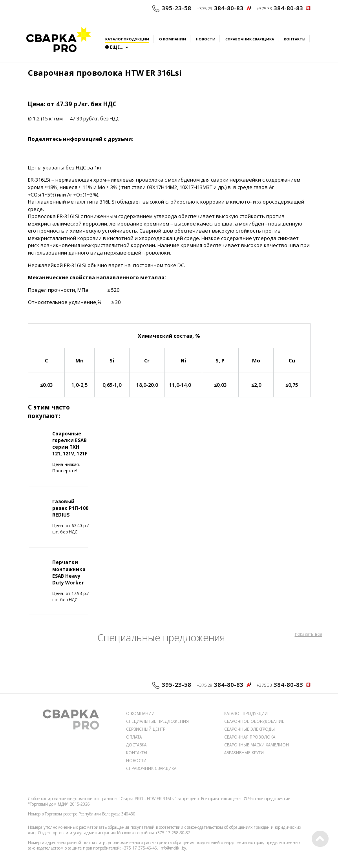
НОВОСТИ (136, 761)
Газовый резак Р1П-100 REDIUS (70, 508)
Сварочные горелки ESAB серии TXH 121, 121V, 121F (70, 444)
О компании (173, 39)
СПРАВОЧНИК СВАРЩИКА (151, 768)
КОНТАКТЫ (137, 753)
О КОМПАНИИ (140, 713)
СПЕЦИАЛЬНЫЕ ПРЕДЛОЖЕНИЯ (157, 721)
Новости (206, 39)
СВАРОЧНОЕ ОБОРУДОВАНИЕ (254, 721)
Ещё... (117, 47)
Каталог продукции (127, 39)
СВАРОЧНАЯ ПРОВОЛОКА (250, 737)
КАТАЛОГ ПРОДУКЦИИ (246, 713)
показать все (309, 634)
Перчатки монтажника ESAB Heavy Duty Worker (69, 572)
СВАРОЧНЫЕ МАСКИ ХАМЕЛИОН (257, 745)
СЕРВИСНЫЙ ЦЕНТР (146, 729)
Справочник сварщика (250, 39)
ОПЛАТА (134, 737)
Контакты (295, 39)
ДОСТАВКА (136, 745)
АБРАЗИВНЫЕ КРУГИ (244, 753)
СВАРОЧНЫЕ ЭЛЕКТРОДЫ (249, 729)
